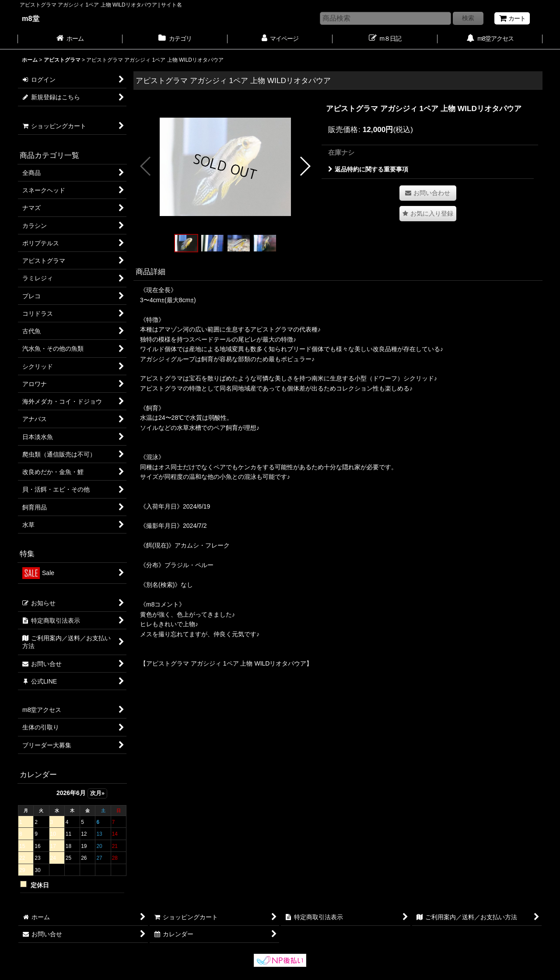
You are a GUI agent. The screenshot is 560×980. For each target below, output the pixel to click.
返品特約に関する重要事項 (368, 169)
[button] (146, 166)
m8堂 (31, 18)
